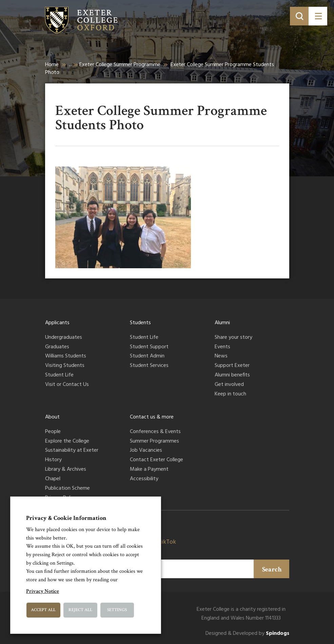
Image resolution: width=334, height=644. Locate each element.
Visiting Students (65, 366)
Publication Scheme (67, 489)
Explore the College (67, 442)
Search (272, 569)
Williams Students (66, 356)
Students (140, 323)
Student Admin (147, 356)
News (221, 356)
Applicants (57, 323)
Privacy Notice (43, 591)
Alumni (222, 323)
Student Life (59, 375)
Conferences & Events (155, 432)
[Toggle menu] (318, 16)
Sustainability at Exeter (72, 451)
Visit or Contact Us (67, 385)
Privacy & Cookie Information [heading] (66, 518)
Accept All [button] (43, 610)
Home (52, 65)
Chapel (53, 479)
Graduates (57, 347)
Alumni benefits (232, 375)
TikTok (167, 542)
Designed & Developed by (247, 634)
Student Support (149, 347)
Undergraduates (64, 338)
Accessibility (144, 479)
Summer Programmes (154, 442)
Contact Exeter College (156, 460)
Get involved (229, 385)
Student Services (149, 366)
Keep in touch (230, 394)
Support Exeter (232, 366)
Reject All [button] (80, 610)
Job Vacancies (146, 451)
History (53, 460)
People (53, 432)
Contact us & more (152, 417)
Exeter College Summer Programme (120, 65)
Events (222, 347)
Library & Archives (66, 470)
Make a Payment (149, 470)
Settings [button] (117, 610)
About (52, 417)
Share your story (233, 338)
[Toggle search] (299, 16)
